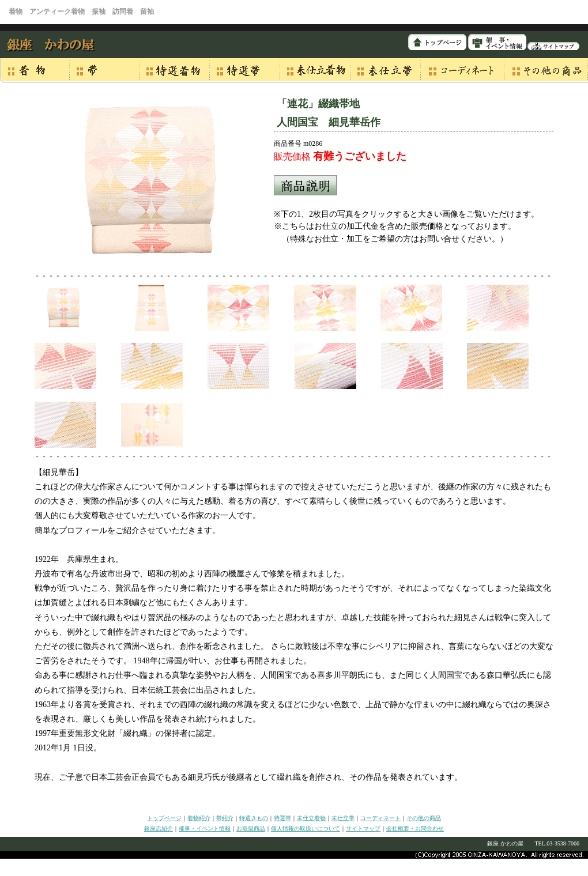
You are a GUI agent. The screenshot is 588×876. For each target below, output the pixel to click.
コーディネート (380, 818)
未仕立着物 (311, 818)
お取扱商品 (251, 828)
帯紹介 (225, 818)
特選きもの (254, 818)
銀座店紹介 (159, 828)
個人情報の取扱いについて (306, 828)
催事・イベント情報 (205, 828)
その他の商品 (424, 818)
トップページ (164, 818)
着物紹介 (199, 818)
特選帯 (282, 818)
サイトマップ (363, 828)
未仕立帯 (343, 818)
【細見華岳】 (59, 472)
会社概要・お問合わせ (415, 828)
